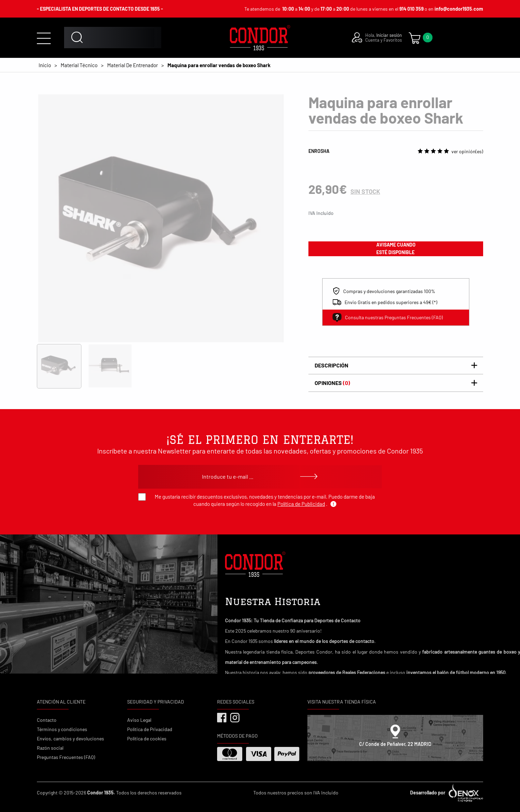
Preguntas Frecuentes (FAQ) (66, 757)
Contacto (47, 720)
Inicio (45, 65)
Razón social (50, 748)
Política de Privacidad (150, 729)
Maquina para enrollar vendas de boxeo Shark (219, 65)
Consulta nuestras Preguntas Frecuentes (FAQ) (388, 317)
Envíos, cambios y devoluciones (70, 738)
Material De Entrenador (132, 65)
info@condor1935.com (459, 9)
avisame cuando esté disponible (396, 248)
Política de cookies (147, 738)
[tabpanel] (161, 218)
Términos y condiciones (62, 729)
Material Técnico (79, 65)
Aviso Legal (139, 720)
